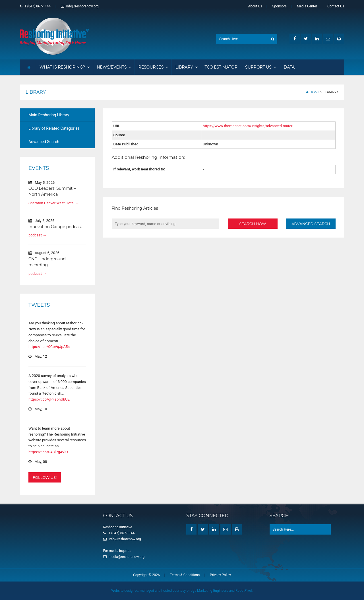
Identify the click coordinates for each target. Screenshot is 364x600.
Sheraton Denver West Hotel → (54, 203)
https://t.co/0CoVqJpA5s (49, 347)
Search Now (253, 224)
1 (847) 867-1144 (35, 6)
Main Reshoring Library (49, 115)
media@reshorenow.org (127, 557)
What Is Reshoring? (65, 67)
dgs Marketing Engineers (209, 591)
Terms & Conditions (185, 575)
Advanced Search (44, 142)
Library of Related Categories (54, 128)
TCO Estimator (221, 67)
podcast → (37, 235)
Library (186, 67)
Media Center (307, 6)
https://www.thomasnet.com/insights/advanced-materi (248, 126)
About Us (255, 6)
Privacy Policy (220, 575)
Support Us (261, 67)
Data (289, 67)
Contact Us (336, 6)
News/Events (114, 67)
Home (313, 92)
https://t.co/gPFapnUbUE (49, 399)
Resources (153, 67)
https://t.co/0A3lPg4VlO (48, 452)
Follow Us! (45, 477)
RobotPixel (244, 591)
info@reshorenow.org (80, 6)
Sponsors (279, 6)
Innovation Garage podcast (55, 227)
